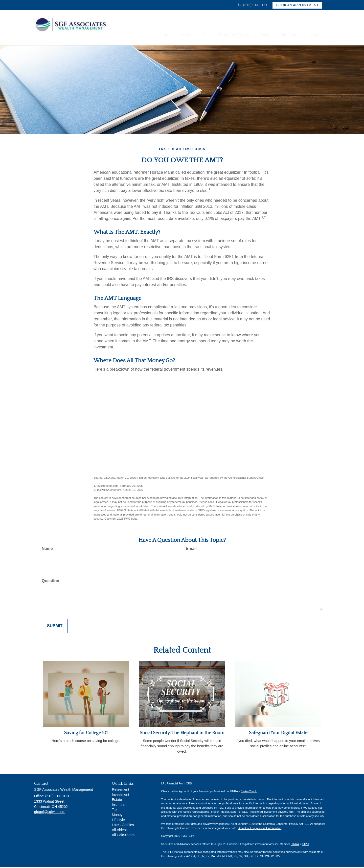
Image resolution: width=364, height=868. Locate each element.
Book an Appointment (297, 5)
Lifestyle (118, 821)
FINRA (295, 845)
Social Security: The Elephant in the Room (182, 734)
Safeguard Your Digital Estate (278, 734)
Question (50, 582)
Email (191, 550)
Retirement (121, 790)
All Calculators (123, 836)
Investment (121, 796)
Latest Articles (123, 826)
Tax (115, 811)
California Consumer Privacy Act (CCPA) (288, 825)
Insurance (120, 806)
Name (47, 550)
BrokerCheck (249, 792)
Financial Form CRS (179, 784)
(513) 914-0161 (253, 5)
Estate (117, 801)
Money (117, 816)
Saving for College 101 (86, 734)
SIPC (306, 845)
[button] (173, 28)
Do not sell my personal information (260, 829)
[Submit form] (55, 627)
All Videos (120, 831)
